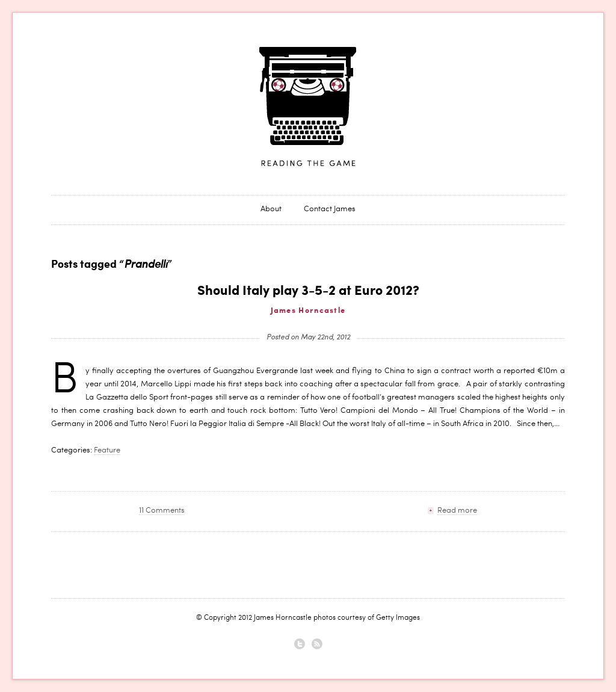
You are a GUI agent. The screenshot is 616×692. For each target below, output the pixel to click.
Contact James (330, 210)
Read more (457, 512)
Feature (107, 451)
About (271, 210)
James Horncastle (308, 107)
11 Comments (162, 511)
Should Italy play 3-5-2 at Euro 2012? (308, 291)
